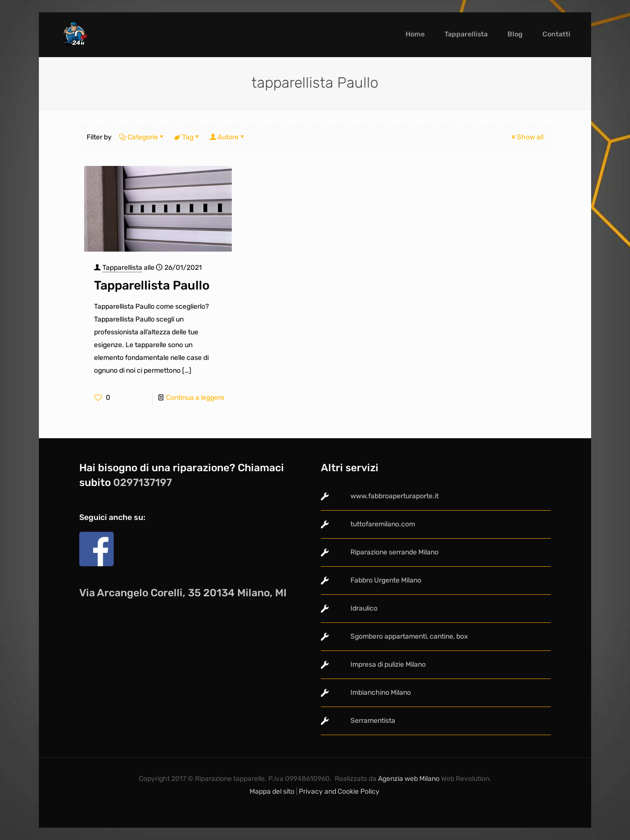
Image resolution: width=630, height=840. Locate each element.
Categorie (142, 137)
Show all (527, 137)
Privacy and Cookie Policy (340, 792)
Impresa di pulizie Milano (388, 664)
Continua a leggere (195, 398)
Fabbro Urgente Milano (386, 580)
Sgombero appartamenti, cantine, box (409, 636)
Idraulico (364, 608)
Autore (227, 137)
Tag (187, 137)
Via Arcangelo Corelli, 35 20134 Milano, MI (183, 593)
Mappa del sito (272, 792)
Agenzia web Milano (408, 779)
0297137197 (142, 482)
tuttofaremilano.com (383, 524)
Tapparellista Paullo (152, 285)
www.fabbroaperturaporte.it (394, 496)
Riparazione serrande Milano (394, 552)
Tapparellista (122, 268)
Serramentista (373, 721)
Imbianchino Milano (381, 693)
